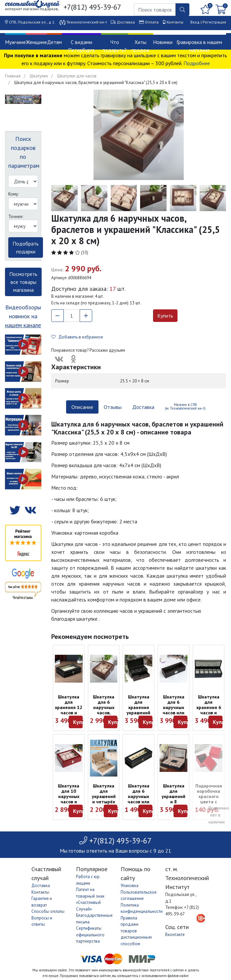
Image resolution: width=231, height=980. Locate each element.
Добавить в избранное (77, 337)
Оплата (152, 22)
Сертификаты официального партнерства (90, 935)
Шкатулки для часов (77, 76)
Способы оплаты (48, 911)
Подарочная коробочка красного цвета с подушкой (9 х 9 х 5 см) (209, 799)
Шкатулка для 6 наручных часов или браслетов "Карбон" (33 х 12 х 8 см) (174, 713)
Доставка (126, 22)
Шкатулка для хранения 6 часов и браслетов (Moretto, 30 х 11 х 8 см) (209, 713)
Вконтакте (175, 935)
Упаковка (130, 886)
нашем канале (23, 325)
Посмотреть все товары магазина (23, 282)
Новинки (163, 42)
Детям (54, 42)
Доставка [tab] (143, 407)
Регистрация (214, 22)
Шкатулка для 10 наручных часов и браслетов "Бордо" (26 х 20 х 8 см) (69, 802)
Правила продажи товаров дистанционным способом (136, 931)
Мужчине (15, 42)
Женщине (36, 42)
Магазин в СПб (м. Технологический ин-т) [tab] (185, 406)
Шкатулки (39, 76)
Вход (195, 22)
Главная (13, 76)
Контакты (175, 22)
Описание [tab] (82, 407)
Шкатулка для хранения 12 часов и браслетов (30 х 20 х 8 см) (69, 713)
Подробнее (197, 63)
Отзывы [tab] (113, 407)
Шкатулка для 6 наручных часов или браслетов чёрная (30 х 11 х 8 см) (138, 802)
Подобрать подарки (26, 247)
